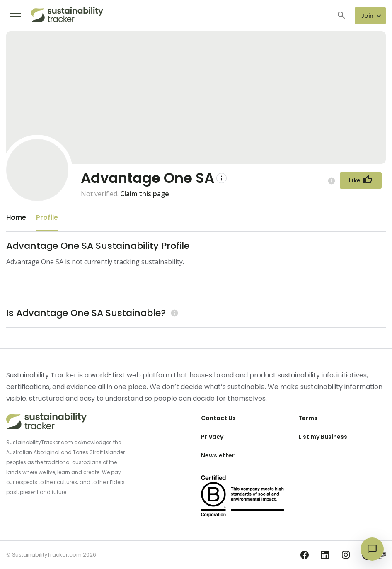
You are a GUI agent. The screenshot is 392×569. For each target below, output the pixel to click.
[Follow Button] (361, 180)
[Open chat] (372, 549)
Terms (308, 418)
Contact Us (218, 418)
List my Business (323, 437)
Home (16, 218)
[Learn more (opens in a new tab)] (173, 313)
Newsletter (218, 455)
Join (367, 16)
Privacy (212, 437)
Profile (47, 218)
